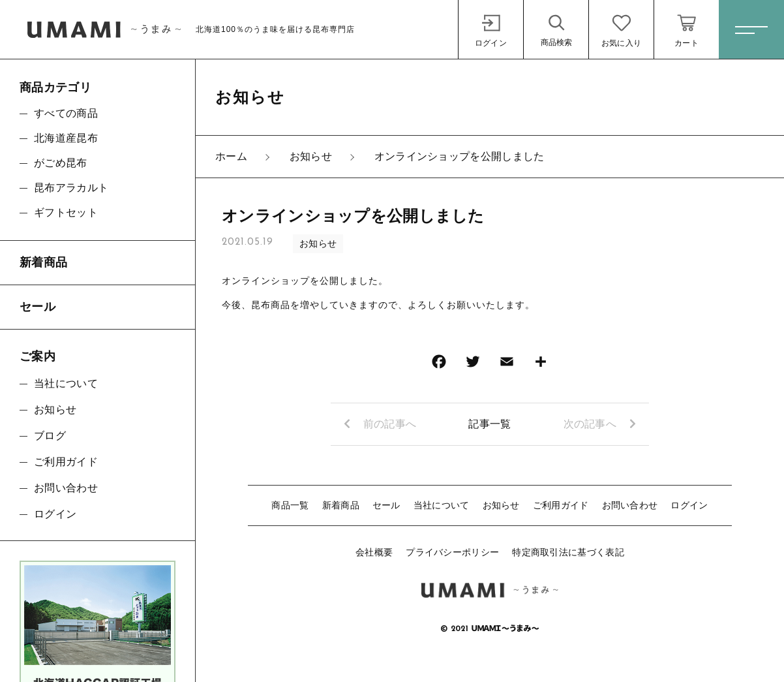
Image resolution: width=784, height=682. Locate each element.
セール (386, 505)
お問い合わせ (630, 505)
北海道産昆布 (66, 138)
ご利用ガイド (561, 505)
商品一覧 (290, 505)
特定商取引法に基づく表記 (568, 552)
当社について (442, 505)
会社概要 (374, 552)
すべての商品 (66, 113)
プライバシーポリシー (452, 552)
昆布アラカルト (71, 188)
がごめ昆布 (61, 163)
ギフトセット (66, 212)
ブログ (50, 436)
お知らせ (318, 243)
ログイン (689, 505)
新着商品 (341, 505)
